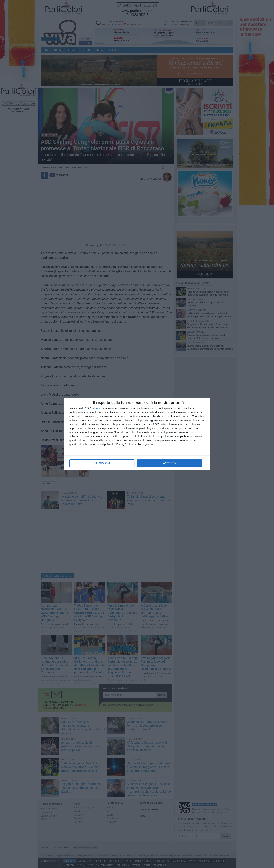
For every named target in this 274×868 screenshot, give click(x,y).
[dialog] (137, 434)
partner (96, 408)
